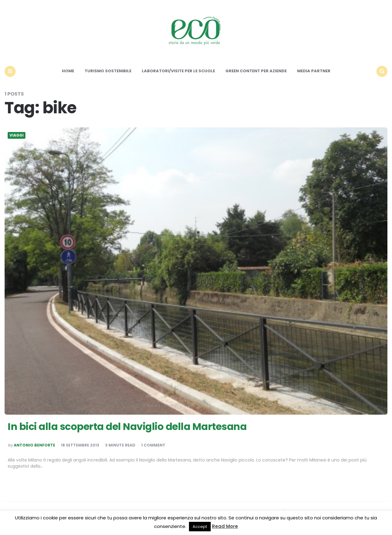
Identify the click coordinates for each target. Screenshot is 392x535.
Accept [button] (200, 527)
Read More (225, 526)
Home (68, 71)
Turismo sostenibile (108, 71)
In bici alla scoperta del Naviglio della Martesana (127, 426)
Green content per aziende (256, 71)
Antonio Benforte (34, 445)
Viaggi (17, 135)
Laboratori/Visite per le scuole (178, 71)
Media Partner (314, 71)
